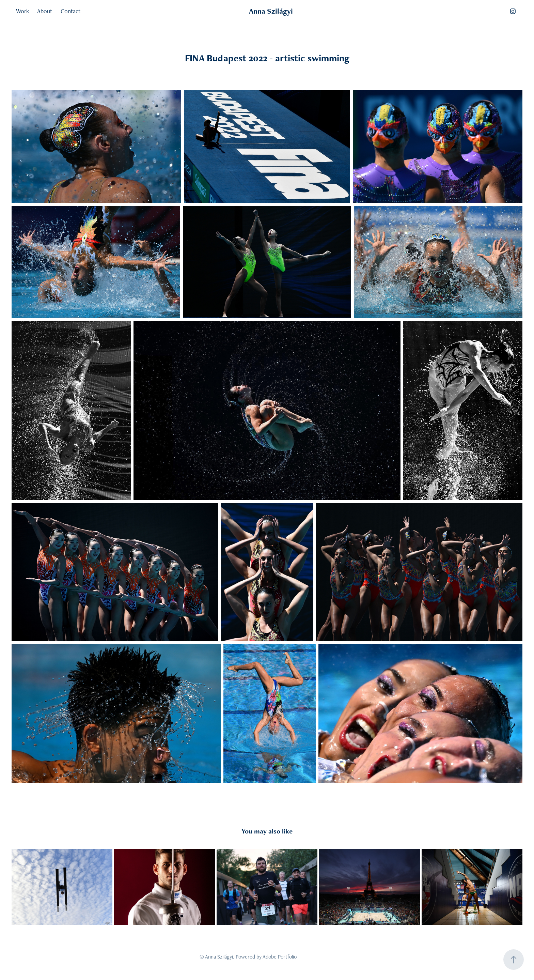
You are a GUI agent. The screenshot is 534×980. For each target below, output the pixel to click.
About (45, 11)
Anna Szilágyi (271, 11)
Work (22, 11)
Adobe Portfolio (280, 957)
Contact (70, 11)
